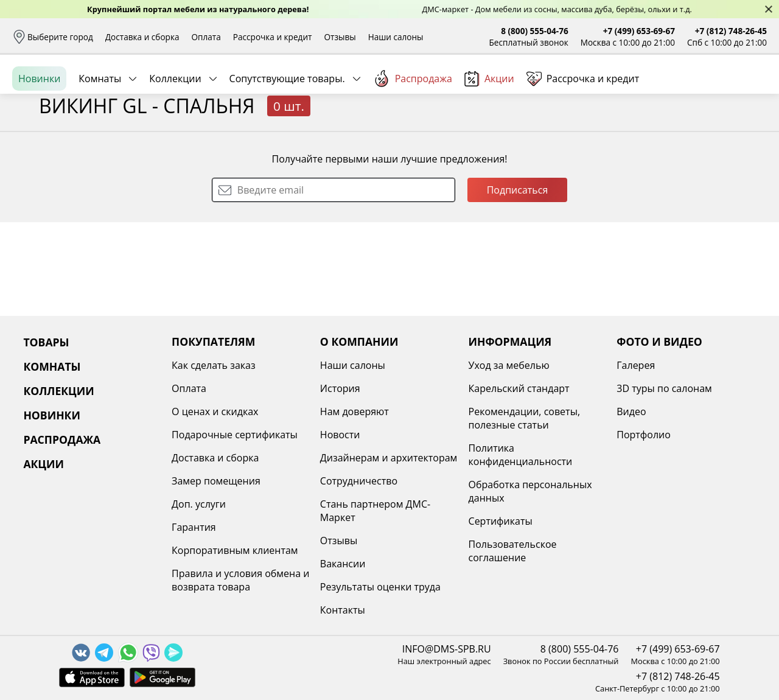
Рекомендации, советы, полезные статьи (525, 418)
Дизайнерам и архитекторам (389, 458)
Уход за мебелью (509, 365)
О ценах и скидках (215, 411)
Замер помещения (216, 481)
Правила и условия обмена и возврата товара (240, 580)
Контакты (343, 610)
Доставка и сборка (142, 37)
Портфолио (644, 435)
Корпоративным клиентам (235, 550)
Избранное (694, 91)
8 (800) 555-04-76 (535, 31)
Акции (489, 134)
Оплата (206, 37)
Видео (631, 411)
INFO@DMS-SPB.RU (447, 649)
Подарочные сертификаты (235, 435)
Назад (44, 161)
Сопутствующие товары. (287, 133)
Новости (340, 435)
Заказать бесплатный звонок (711, 133)
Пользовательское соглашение (513, 551)
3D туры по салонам (664, 388)
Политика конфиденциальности (521, 455)
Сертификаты (501, 521)
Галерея (636, 365)
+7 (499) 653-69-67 (639, 31)
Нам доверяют (355, 411)
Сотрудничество (359, 481)
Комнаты (100, 133)
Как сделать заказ (214, 365)
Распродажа (413, 133)
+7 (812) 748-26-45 (731, 31)
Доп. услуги (199, 504)
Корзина (749, 91)
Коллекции (175, 133)
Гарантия (194, 527)
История (340, 388)
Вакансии (343, 564)
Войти (645, 91)
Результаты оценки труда (380, 587)
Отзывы (340, 37)
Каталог (169, 91)
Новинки (39, 133)
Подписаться (518, 284)
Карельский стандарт (519, 388)
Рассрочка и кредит (273, 37)
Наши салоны (396, 37)
